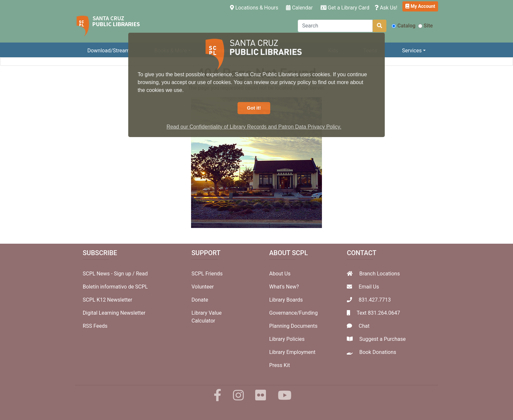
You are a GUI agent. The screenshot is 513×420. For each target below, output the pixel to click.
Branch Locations (380, 274)
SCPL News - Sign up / (109, 274)
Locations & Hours (255, 7)
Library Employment (292, 352)
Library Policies (287, 339)
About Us (280, 274)
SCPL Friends (207, 274)
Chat (364, 326)
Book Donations (378, 352)
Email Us (369, 287)
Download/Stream (108, 51)
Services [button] (412, 51)
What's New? (284, 287)
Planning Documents (293, 326)
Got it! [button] (254, 108)
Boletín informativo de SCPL (115, 287)
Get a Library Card (345, 8)
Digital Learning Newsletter (114, 313)
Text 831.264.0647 (378, 313)
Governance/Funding (293, 313)
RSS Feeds (95, 326)
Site (425, 26)
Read (142, 274)
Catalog (403, 26)
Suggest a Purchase (382, 339)
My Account (420, 6)
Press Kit (280, 365)
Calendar (299, 8)
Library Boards (286, 300)
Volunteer (203, 287)
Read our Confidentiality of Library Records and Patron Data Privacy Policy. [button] (254, 127)
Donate (200, 300)
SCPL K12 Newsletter (108, 300)
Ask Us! (386, 8)
